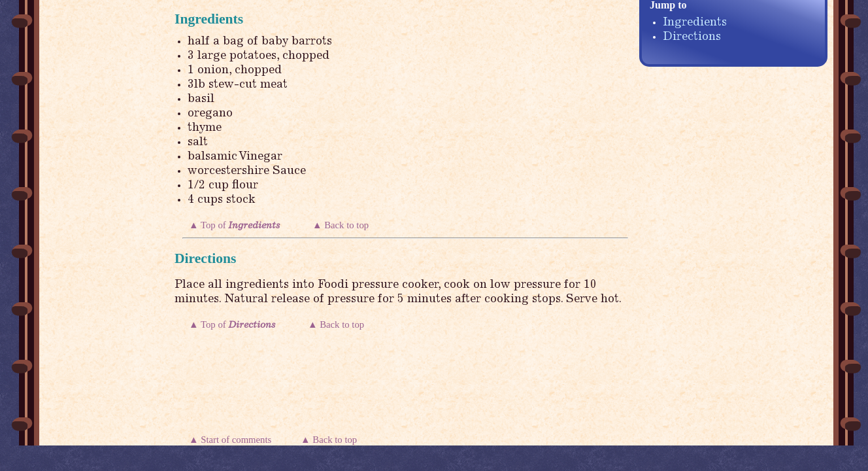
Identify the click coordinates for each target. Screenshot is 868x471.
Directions (692, 37)
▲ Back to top (342, 225)
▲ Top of (237, 225)
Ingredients (695, 23)
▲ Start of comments (233, 440)
